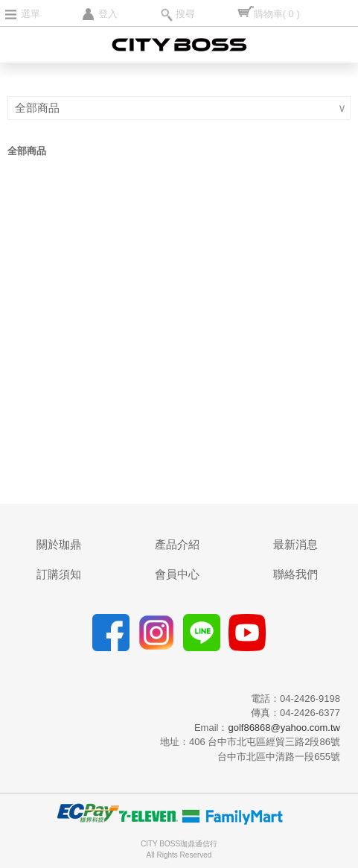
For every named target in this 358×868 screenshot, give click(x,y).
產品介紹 (177, 544)
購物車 (277, 14)
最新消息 (295, 544)
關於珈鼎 (59, 544)
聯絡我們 (295, 574)
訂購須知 (59, 574)
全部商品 (39, 108)
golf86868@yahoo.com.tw (284, 728)
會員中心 (177, 574)
